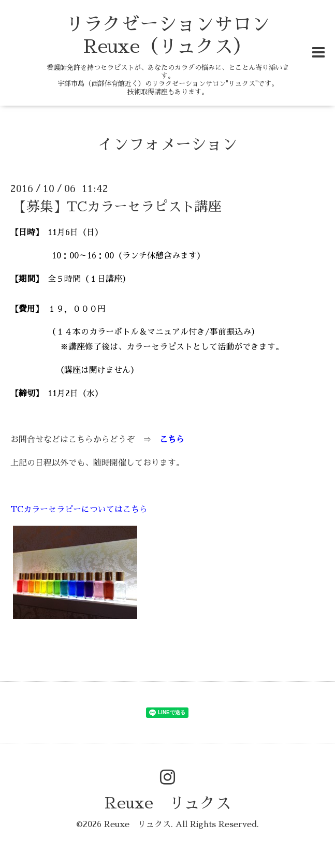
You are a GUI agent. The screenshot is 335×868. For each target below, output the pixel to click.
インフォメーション (168, 144)
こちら (172, 440)
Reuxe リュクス (168, 803)
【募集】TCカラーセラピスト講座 (117, 207)
